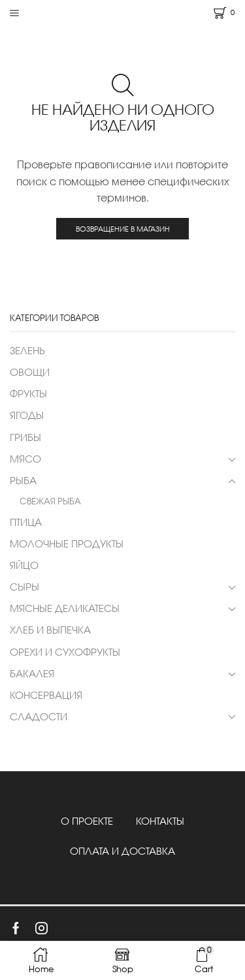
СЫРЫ (24, 587)
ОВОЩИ (30, 372)
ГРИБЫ (25, 437)
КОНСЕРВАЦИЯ (46, 695)
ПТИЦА (26, 522)
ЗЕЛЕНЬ (27, 350)
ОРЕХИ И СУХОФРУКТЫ (65, 652)
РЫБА (23, 480)
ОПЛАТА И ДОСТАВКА (122, 851)
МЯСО (25, 459)
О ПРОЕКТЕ (87, 821)
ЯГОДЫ (27, 415)
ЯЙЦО (24, 565)
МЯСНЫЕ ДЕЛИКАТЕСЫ (65, 608)
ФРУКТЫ (28, 393)
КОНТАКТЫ (160, 821)
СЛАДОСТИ (39, 716)
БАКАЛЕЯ (32, 673)
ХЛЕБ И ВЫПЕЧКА (50, 630)
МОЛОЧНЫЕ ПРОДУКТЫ (67, 544)
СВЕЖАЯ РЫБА (50, 501)
